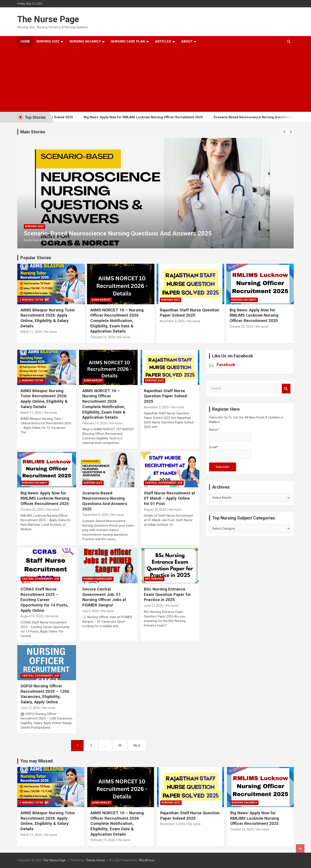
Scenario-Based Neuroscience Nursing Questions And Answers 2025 (118, 233)
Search (286, 389)
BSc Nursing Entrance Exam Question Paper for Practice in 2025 (167, 594)
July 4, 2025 (90, 611)
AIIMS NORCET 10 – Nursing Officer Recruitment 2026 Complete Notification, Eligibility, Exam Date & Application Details (117, 321)
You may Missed (36, 761)
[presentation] (284, 132)
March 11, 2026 (31, 332)
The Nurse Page (48, 19)
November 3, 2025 (172, 321)
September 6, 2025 (37, 240)
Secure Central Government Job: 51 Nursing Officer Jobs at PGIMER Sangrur (104, 597)
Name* (230, 435)
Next (137, 745)
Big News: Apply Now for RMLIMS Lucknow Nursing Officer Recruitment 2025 (151, 117)
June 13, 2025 (30, 708)
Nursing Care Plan (128, 41)
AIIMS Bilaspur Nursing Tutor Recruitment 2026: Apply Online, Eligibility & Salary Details (48, 318)
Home (25, 41)
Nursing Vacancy (85, 41)
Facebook (226, 365)
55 (120, 745)
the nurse (59, 240)
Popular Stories (36, 258)
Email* (230, 452)
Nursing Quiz (48, 41)
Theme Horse (95, 860)
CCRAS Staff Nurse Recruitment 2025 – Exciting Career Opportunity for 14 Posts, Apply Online (44, 600)
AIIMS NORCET (101, 300)
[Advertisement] (150, 79)
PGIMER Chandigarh (98, 579)
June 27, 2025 (153, 606)
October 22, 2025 (241, 327)
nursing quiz (34, 226)
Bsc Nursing (154, 579)
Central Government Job (164, 483)
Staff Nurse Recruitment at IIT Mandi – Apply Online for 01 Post (169, 498)
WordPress (147, 860)
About (187, 41)
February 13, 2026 (102, 337)
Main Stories (33, 132)
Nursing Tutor (33, 300)
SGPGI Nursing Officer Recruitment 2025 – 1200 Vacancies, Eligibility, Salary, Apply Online (45, 694)
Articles (163, 41)
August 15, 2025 (32, 616)
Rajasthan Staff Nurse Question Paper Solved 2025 (190, 313)
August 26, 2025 (155, 510)
